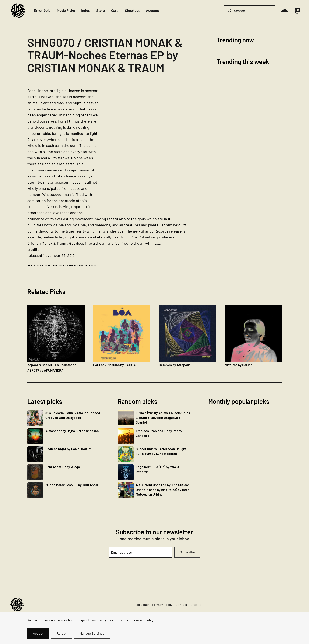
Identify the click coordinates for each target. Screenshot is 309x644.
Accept (38, 633)
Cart (114, 10)
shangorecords (72, 265)
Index (86, 10)
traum (92, 265)
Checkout (132, 10)
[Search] (250, 11)
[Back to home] (18, 11)
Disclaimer (141, 604)
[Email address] (140, 552)
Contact (181, 604)
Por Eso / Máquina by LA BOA (114, 365)
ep (56, 265)
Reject (62, 633)
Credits (196, 604)
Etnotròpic (42, 10)
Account (152, 10)
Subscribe (187, 552)
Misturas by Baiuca (238, 365)
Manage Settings (92, 633)
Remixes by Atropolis (175, 365)
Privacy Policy (162, 604)
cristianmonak (40, 265)
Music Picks (66, 10)
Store (101, 10)
